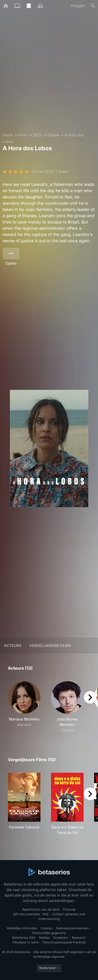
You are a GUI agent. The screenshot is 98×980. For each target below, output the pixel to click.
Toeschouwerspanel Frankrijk (64, 942)
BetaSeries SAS (24, 938)
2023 (38, 135)
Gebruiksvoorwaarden (72, 928)
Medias (44, 938)
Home (8, 135)
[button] (24, 707)
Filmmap (70, 909)
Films (23, 135)
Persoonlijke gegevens (49, 933)
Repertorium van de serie (41, 909)
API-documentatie (26, 914)
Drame (53, 135)
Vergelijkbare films (50, 646)
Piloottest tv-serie (26, 942)
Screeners (61, 938)
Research (79, 938)
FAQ (45, 914)
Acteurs (13, 646)
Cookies (46, 928)
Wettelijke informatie (22, 928)
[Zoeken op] (93, 6)
